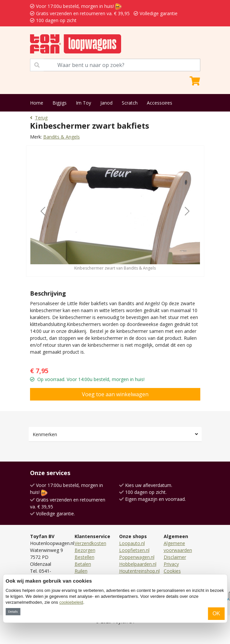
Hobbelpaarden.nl (138, 564)
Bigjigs (60, 103)
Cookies (172, 571)
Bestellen (84, 557)
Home (37, 103)
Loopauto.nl (132, 543)
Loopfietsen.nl (134, 550)
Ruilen (81, 571)
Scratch (130, 103)
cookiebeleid (71, 602)
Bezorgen (85, 550)
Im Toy (83, 103)
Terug (39, 118)
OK (216, 613)
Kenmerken (45, 434)
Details (13, 612)
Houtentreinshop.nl (139, 571)
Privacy (171, 564)
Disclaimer (175, 557)
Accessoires (160, 103)
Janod (106, 103)
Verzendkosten (90, 543)
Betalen (83, 564)
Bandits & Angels (62, 137)
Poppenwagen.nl (137, 557)
